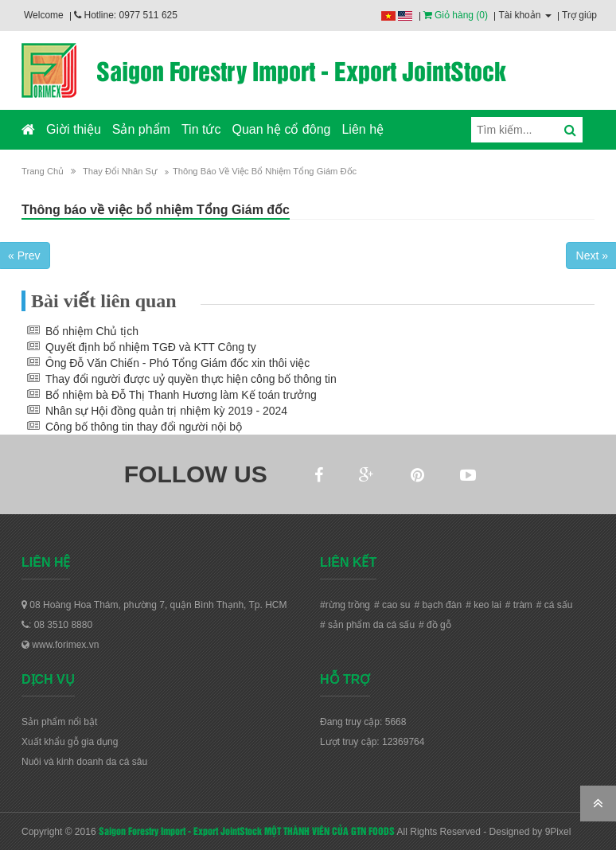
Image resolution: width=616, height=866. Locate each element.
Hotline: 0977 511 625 (126, 15)
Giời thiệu (74, 129)
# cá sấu (555, 605)
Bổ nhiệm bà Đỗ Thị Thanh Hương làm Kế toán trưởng (181, 395)
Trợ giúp (579, 15)
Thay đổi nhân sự (120, 171)
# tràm (519, 605)
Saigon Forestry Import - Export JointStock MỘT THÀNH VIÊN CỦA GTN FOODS (247, 830)
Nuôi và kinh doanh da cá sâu (84, 762)
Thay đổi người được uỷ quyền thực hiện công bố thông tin (191, 379)
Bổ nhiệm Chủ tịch (92, 331)
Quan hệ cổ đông (281, 129)
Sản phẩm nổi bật (59, 722)
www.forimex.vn (60, 645)
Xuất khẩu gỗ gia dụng (70, 742)
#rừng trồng (345, 605)
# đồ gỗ (435, 625)
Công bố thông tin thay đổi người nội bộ (144, 427)
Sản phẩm (141, 129)
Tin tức (201, 129)
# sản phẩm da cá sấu (367, 625)
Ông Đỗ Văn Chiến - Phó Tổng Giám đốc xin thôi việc (177, 363)
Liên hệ (363, 129)
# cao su (392, 605)
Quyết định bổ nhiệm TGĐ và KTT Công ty (151, 347)
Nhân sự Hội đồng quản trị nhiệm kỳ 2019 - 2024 (166, 411)
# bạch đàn (438, 605)
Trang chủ (43, 171)
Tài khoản (524, 15)
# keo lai (483, 605)
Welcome (44, 15)
